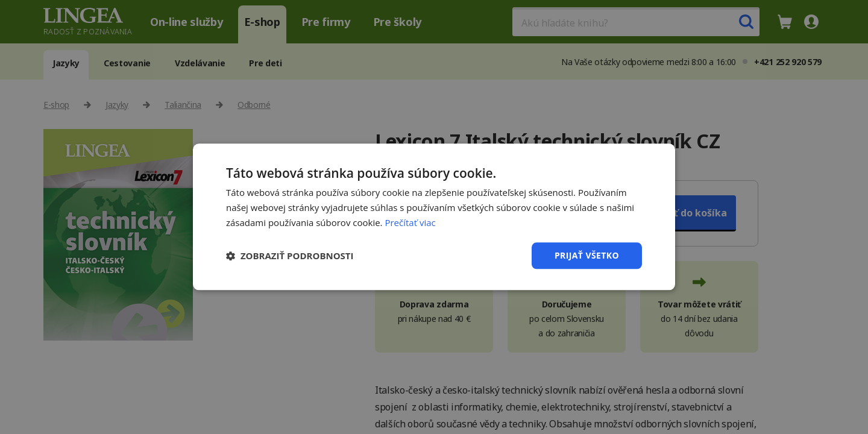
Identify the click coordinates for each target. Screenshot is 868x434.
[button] (290, 256)
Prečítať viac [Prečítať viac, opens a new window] (410, 222)
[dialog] (434, 217)
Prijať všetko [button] (587, 255)
